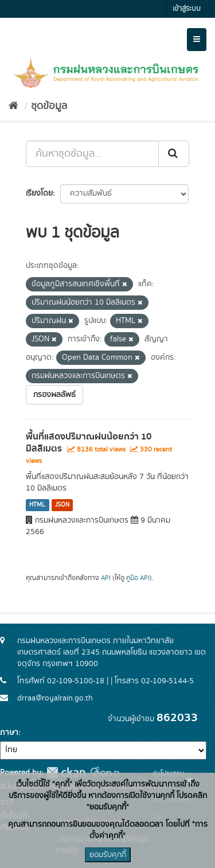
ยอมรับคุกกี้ (108, 855)
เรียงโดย (39, 193)
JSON (62, 505)
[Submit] (174, 154)
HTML (37, 505)
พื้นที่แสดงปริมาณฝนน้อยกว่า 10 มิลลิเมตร (89, 443)
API (106, 578)
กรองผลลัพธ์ (54, 395)
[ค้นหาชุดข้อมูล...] (92, 154)
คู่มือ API (138, 578)
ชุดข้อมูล (49, 106)
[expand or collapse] (197, 40)
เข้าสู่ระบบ (187, 9)
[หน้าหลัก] (13, 106)
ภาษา (9, 733)
